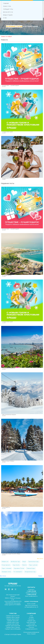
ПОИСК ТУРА (7, 6)
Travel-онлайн (31, 624)
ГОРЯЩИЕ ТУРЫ (8, 9)
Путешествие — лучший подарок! (11, 85)
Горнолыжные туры (33, 562)
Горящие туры (31, 621)
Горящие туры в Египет (13, 619)
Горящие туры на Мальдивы (13, 629)
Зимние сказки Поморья (8, 461)
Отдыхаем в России (19, 568)
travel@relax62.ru (33, 596)
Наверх (40, 576)
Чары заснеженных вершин (9, 415)
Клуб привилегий (31, 622)
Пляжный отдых (31, 568)
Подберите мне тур (31, 626)
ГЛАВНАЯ (6, 3)
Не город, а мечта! (7, 275)
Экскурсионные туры (30, 572)
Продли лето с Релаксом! (8, 178)
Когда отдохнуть (6, 565)
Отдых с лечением (7, 568)
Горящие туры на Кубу (13, 624)
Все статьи (40, 559)
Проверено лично (6, 572)
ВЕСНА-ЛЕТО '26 (8, 12)
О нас (31, 616)
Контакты (31, 619)
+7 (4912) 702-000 (31, 591)
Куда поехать (16, 565)
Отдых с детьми (33, 565)
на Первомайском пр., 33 (31, 607)
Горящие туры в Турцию (13, 617)
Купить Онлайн (31, 604)
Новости (24, 565)
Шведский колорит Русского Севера (11, 554)
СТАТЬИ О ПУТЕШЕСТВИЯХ (13, 634)
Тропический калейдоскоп (9, 368)
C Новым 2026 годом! (7, 132)
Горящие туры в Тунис (13, 622)
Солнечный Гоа (6, 507)
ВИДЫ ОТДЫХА (8, 15)
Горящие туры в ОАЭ (13, 621)
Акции (24, 562)
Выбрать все (5, 562)
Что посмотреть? (18, 572)
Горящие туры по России (13, 616)
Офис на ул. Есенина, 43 (31, 605)
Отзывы (31, 617)
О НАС (5, 18)
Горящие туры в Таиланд (13, 627)
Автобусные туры (15, 562)
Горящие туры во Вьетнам (13, 626)
